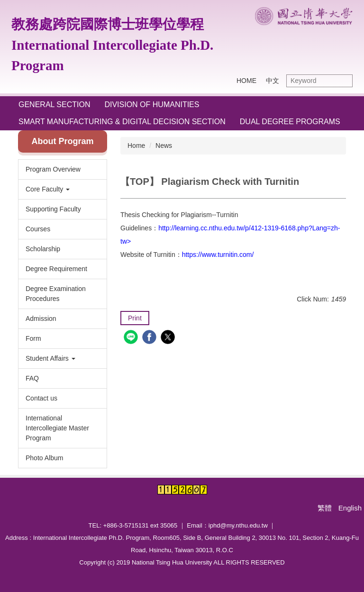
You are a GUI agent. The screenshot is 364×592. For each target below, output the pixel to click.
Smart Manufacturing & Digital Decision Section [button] (122, 122)
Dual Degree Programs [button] (290, 122)
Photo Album (44, 458)
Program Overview (53, 169)
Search (343, 81)
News (164, 146)
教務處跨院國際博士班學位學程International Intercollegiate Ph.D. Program (112, 45)
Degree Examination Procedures (56, 294)
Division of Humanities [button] (152, 105)
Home (136, 146)
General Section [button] (54, 105)
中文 (273, 81)
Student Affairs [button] (50, 358)
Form (33, 338)
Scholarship (43, 249)
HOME (246, 81)
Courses (38, 229)
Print (135, 318)
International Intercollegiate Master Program (57, 428)
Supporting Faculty (53, 209)
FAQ (32, 378)
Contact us (41, 398)
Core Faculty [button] (48, 189)
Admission (41, 319)
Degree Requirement (56, 269)
